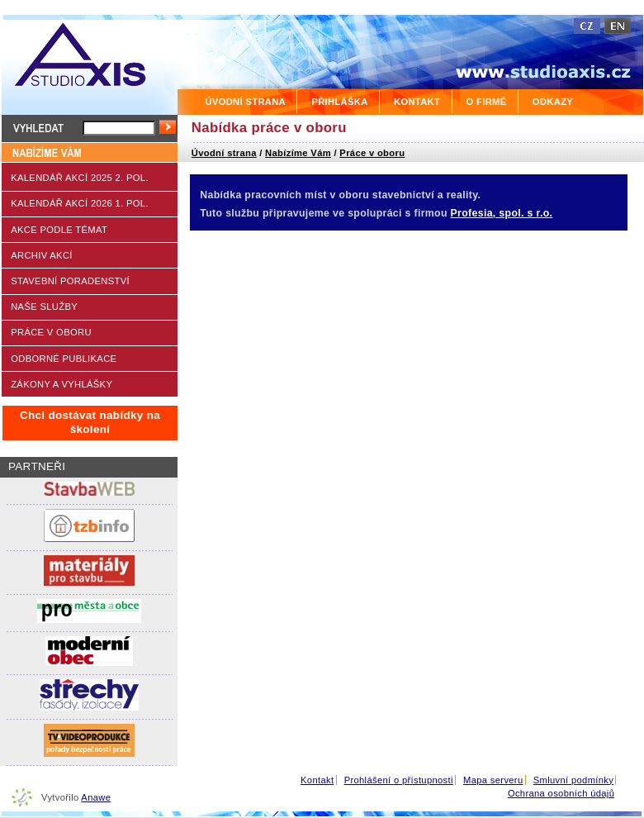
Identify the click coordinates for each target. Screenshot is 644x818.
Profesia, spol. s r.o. (502, 213)
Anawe (96, 797)
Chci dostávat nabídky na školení (90, 422)
